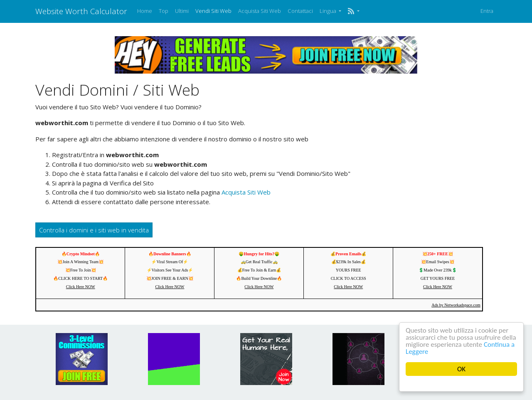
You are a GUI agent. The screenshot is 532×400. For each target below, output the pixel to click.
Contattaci (300, 11)
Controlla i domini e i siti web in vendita (94, 230)
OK (461, 369)
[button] (353, 11)
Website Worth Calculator (81, 11)
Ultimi (182, 11)
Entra (487, 11)
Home (145, 11)
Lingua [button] (329, 11)
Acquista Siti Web (260, 11)
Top (164, 11)
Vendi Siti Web (213, 11)
